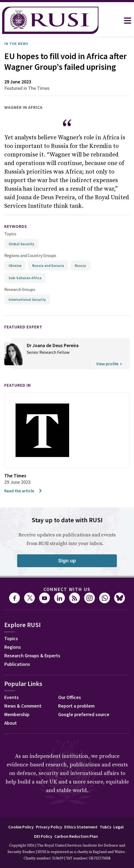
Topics (10, 234)
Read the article (23, 491)
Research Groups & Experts (32, 656)
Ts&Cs (105, 827)
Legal (118, 827)
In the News (16, 44)
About (11, 723)
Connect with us (67, 589)
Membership (17, 714)
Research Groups (20, 289)
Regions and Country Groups (30, 255)
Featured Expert (23, 327)
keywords (16, 226)
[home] (50, 21)
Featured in (18, 385)
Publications (17, 664)
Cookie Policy (21, 827)
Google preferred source (84, 714)
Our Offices (70, 697)
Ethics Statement (81, 827)
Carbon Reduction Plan (76, 836)
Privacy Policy (49, 827)
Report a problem (76, 706)
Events (12, 697)
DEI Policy (43, 836)
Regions (13, 647)
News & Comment (23, 706)
